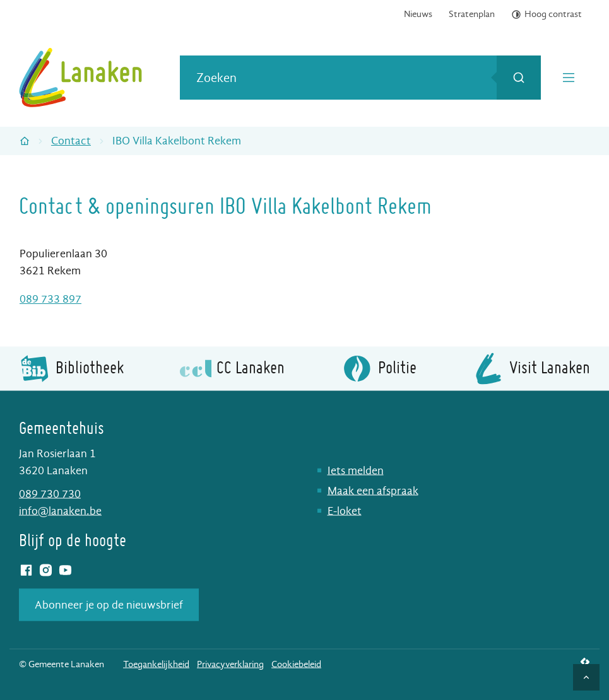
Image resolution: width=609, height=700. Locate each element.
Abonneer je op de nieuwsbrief (109, 604)
